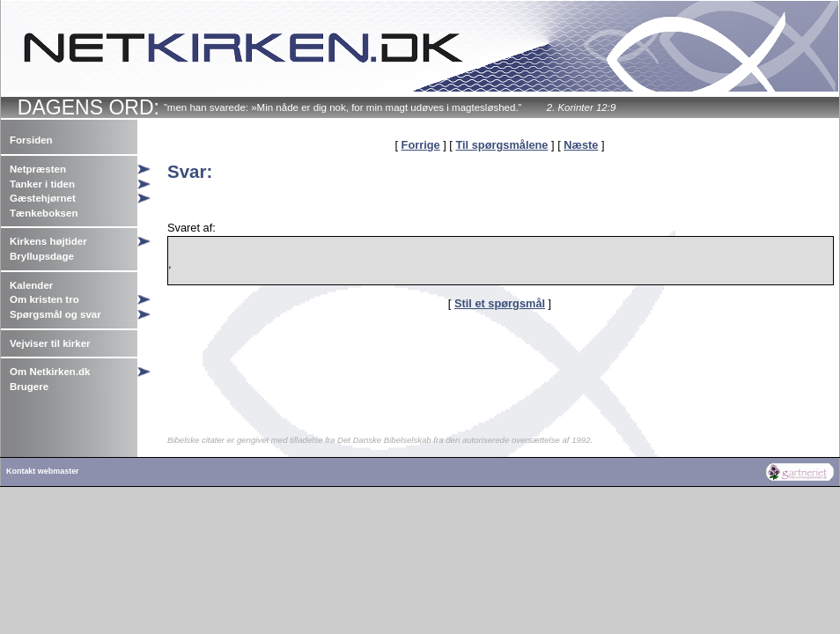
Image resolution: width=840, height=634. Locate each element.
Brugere (29, 387)
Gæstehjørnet (43, 198)
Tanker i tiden (42, 184)
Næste (581, 145)
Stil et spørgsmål (500, 303)
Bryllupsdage (42, 256)
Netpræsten (38, 169)
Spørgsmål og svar (55, 314)
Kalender (31, 285)
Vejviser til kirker (50, 343)
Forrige (421, 145)
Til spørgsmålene (501, 145)
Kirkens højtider (48, 241)
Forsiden (31, 140)
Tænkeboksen (44, 213)
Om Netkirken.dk (50, 372)
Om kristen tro (44, 299)
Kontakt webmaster (43, 471)
